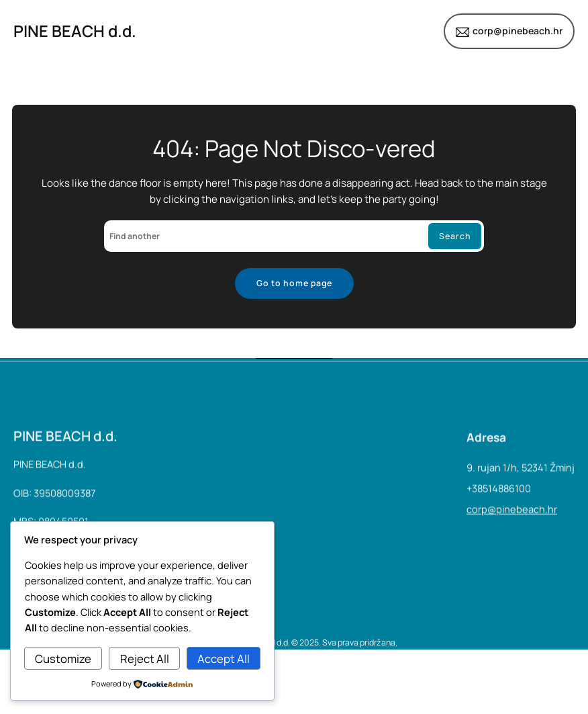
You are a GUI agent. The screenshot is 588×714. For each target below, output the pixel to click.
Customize (63, 659)
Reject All (145, 659)
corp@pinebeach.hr (518, 31)
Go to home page (294, 283)
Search (455, 236)
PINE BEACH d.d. (75, 31)
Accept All (224, 659)
